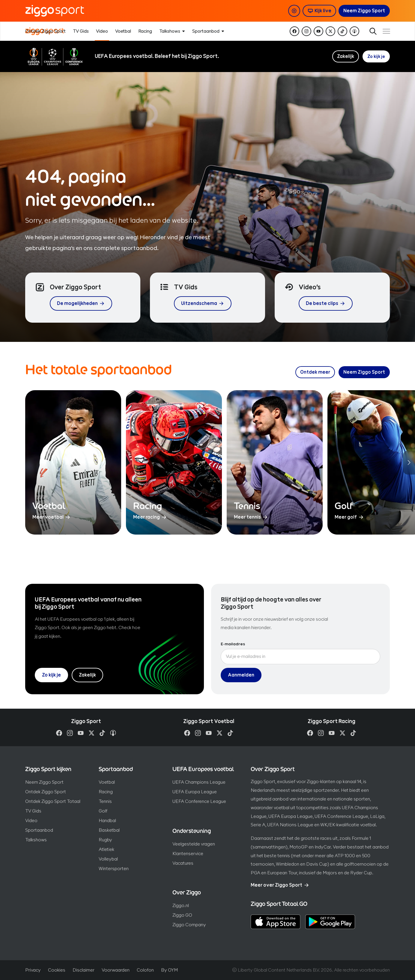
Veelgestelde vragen (194, 844)
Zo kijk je (376, 56)
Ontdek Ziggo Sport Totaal (53, 801)
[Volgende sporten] (409, 463)
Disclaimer (84, 970)
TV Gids (33, 811)
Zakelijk (344, 56)
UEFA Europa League (195, 792)
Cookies (57, 970)
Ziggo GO (182, 915)
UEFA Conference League (199, 801)
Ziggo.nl (181, 905)
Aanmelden (241, 675)
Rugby (105, 840)
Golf (103, 811)
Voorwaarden (116, 970)
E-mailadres (233, 644)
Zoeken (368, 31)
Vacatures (183, 863)
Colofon (145, 970)
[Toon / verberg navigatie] (385, 31)
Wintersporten (114, 868)
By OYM (169, 970)
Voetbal (107, 782)
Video (31, 820)
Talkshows (36, 840)
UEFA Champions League (199, 782)
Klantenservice (188, 853)
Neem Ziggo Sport (44, 782)
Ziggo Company (189, 925)
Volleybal (108, 859)
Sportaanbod (39, 830)
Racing (106, 792)
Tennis (105, 801)
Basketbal (109, 830)
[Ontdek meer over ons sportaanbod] (315, 372)
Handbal (107, 820)
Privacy (33, 970)
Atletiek (106, 849)
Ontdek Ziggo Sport (46, 792)
